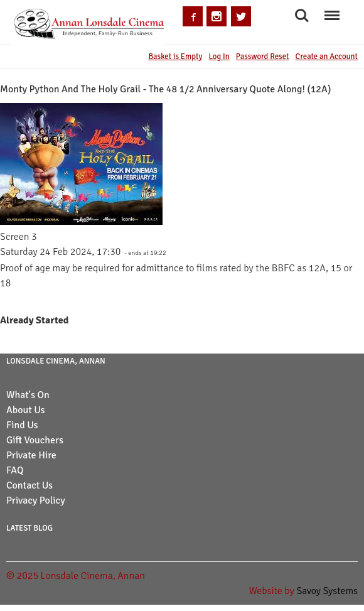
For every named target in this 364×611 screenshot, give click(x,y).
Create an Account (327, 57)
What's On (28, 395)
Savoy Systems (327, 591)
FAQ (15, 470)
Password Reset (263, 57)
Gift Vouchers (35, 440)
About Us (26, 410)
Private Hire (31, 455)
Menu (332, 10)
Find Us (22, 425)
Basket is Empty (175, 57)
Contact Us (29, 485)
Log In (219, 57)
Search (302, 16)
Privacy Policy (36, 500)
